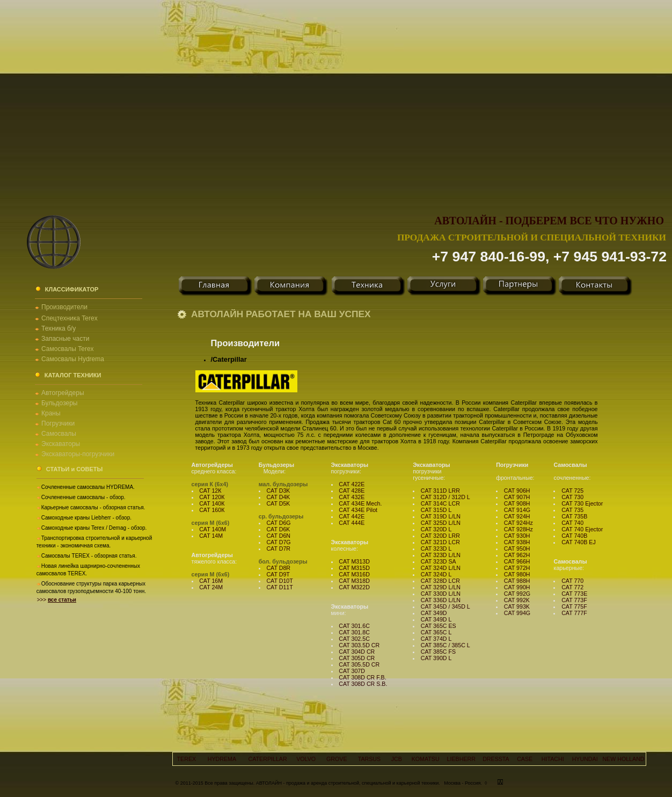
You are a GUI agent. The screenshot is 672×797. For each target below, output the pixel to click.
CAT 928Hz (518, 529)
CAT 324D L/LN (441, 568)
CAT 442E (352, 516)
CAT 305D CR (357, 658)
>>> (57, 600)
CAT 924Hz (518, 523)
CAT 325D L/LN (441, 523)
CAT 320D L (436, 529)
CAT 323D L (436, 549)
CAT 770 (572, 581)
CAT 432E (352, 497)
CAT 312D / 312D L (445, 497)
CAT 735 (572, 510)
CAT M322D (354, 587)
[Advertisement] (101, 101)
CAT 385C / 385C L (445, 645)
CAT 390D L (436, 658)
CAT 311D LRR (440, 491)
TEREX (187, 759)
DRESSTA (496, 759)
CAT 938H (517, 542)
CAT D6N (278, 536)
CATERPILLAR (268, 759)
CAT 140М (213, 529)
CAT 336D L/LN (441, 600)
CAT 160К (212, 510)
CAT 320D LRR (440, 536)
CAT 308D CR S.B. (363, 684)
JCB (397, 759)
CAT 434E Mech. (360, 503)
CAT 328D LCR (440, 581)
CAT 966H (517, 561)
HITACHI (553, 759)
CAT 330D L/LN (441, 594)
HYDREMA (222, 759)
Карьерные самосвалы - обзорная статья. (93, 507)
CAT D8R (278, 568)
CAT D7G (278, 542)
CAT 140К (212, 503)
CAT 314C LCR (440, 503)
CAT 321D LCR (440, 542)
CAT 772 (572, 587)
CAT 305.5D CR (359, 664)
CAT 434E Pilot (358, 510)
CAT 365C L (436, 632)
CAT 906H (517, 491)
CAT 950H (517, 549)
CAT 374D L (436, 639)
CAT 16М (211, 581)
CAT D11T (279, 587)
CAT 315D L (436, 510)
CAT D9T (278, 574)
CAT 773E (574, 594)
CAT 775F (574, 606)
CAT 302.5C (354, 639)
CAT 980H (517, 574)
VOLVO (306, 759)
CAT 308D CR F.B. (362, 677)
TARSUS (369, 759)
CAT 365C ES (439, 626)
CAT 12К (210, 491)
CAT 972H (517, 568)
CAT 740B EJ (579, 542)
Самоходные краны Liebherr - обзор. (86, 518)
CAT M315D (354, 568)
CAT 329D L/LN (441, 587)
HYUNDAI (585, 759)
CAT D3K (278, 491)
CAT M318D (354, 581)
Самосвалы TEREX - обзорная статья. (89, 556)
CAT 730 (572, 497)
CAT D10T (279, 581)
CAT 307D (352, 671)
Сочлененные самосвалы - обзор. (83, 497)
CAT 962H (517, 555)
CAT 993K (517, 606)
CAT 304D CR (357, 652)
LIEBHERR (461, 759)
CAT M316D (354, 574)
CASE (525, 759)
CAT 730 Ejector (582, 503)
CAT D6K (278, 529)
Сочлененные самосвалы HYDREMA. (88, 487)
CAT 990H (517, 587)
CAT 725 (572, 491)
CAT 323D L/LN (441, 555)
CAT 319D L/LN (441, 516)
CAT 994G (517, 613)
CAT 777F (574, 613)
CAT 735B (574, 516)
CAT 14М (211, 536)
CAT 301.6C (354, 626)
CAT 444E (352, 523)
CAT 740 (572, 523)
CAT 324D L (436, 574)
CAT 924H (517, 516)
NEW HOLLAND (623, 759)
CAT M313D (354, 561)
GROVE (337, 759)
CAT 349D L (436, 619)
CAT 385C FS (438, 652)
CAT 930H (517, 536)
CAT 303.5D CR (359, 645)
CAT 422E (352, 484)
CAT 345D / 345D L (445, 606)
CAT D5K (278, 503)
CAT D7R (278, 549)
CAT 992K (517, 600)
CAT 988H (517, 581)
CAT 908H (517, 503)
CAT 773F (574, 600)
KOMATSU (426, 759)
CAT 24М (211, 587)
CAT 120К (212, 497)
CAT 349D (434, 613)
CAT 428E (352, 491)
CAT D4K (278, 497)
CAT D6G (278, 523)
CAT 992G (517, 594)
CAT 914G (517, 510)
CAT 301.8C (354, 632)
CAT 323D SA (439, 561)
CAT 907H (517, 497)
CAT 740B (574, 536)
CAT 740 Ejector (582, 529)
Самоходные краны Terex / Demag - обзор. (94, 528)
